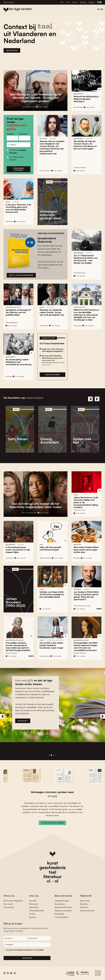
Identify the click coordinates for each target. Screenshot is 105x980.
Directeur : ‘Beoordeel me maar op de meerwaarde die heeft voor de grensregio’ (53, 360)
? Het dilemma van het (18, 312)
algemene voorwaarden (25, 950)
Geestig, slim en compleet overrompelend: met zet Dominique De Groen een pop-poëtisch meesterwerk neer (52, 147)
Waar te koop (85, 901)
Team (37, 911)
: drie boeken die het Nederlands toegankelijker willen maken (35, 505)
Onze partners (9, 907)
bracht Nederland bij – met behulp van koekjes (86, 259)
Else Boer (77, 558)
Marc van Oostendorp (29, 513)
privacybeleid (40, 950)
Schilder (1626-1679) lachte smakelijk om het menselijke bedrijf (52, 594)
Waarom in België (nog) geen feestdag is (86, 99)
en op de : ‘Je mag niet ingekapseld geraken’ (36, 98)
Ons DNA (33, 901)
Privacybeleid (59, 914)
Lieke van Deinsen (12, 653)
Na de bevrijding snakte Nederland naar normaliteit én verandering (19, 362)
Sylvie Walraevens (12, 323)
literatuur (53, 876)
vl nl (52, 881)
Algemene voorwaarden (63, 911)
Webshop (83, 2)
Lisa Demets (10, 558)
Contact (75, 2)
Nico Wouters (78, 107)
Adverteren (84, 907)
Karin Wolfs (9, 221)
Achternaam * (24, 134)
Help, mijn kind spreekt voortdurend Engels (50, 548)
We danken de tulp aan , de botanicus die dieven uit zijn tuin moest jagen (85, 145)
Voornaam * (11, 134)
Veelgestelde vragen (62, 901)
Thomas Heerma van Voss (82, 606)
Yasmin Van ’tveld (79, 510)
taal (52, 872)
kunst (52, 863)
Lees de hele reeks (52, 375)
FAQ (68, 2)
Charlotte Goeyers (80, 167)
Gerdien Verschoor (80, 653)
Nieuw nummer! (9, 2)
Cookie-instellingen (62, 917)
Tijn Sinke (9, 376)
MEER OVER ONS (12, 50)
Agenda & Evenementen (63, 907)
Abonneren (84, 904)
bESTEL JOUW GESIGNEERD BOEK (21, 275)
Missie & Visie (34, 907)
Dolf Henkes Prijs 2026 (55, 640)
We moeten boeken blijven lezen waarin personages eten (86, 550)
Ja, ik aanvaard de (18, 151)
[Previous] (90, 399)
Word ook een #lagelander (13, 901)
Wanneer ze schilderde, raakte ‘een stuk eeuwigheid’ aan (52, 312)
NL (62, 2)
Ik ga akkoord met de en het (25, 950)
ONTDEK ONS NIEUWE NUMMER (52, 823)
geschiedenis (53, 867)
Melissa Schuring (45, 558)
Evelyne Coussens (29, 107)
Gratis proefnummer (87, 911)
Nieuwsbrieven (60, 904)
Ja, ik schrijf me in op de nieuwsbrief (16, 158)
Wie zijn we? (34, 904)
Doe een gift (8, 904)
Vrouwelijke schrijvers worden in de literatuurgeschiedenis (18, 647)
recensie (53, 139)
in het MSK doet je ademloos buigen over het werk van (86, 647)
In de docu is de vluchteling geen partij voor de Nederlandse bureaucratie (18, 208)
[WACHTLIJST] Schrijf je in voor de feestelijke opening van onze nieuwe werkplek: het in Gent (86, 315)
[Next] (97, 399)
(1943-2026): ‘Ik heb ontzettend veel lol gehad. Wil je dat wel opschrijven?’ (86, 596)
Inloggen (92, 2)
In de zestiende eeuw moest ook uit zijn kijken (18, 550)
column (86, 589)
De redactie (78, 326)
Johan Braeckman (80, 273)
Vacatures (33, 917)
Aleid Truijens (44, 326)
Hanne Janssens (45, 171)
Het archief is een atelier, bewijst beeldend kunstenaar (51, 645)
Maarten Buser (44, 656)
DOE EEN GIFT (23, 721)
